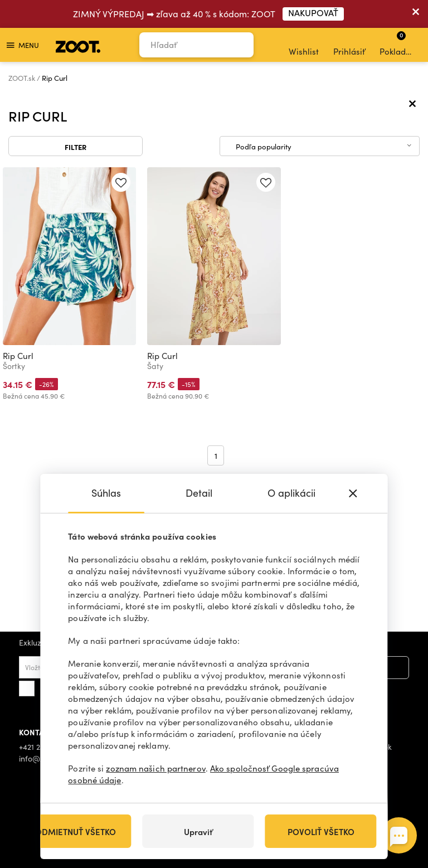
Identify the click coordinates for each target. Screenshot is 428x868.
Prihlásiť (349, 45)
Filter (76, 147)
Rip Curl (18, 356)
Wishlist (304, 45)
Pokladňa (398, 43)
